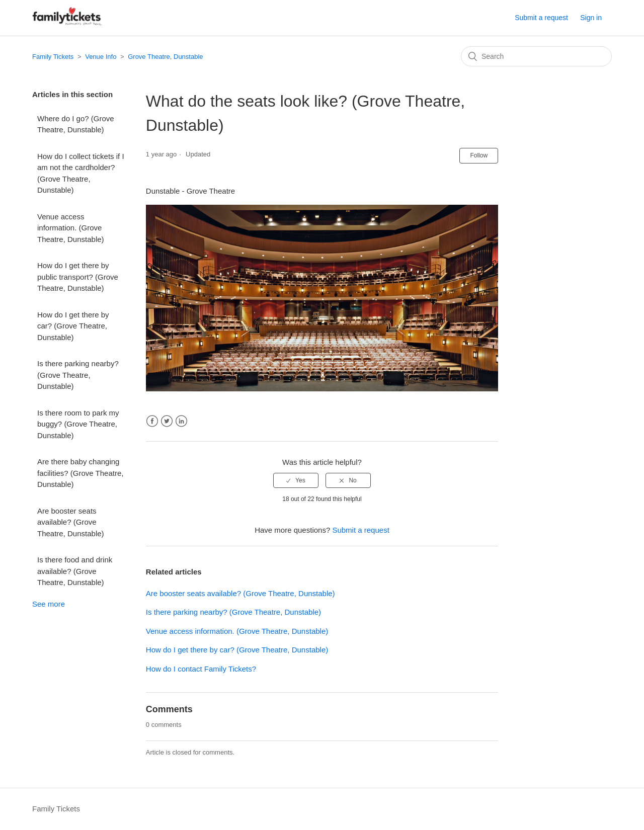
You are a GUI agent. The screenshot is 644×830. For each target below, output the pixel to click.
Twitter (167, 421)
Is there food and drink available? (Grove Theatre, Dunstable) (75, 571)
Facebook (152, 421)
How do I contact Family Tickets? (201, 669)
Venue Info (101, 57)
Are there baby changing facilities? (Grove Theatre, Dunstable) (80, 473)
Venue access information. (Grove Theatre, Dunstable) (71, 228)
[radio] (296, 480)
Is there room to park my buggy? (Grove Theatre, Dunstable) (78, 424)
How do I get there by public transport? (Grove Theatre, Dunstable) (78, 277)
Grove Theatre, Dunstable (165, 57)
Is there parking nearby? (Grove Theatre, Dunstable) (78, 375)
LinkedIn (181, 421)
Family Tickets (53, 57)
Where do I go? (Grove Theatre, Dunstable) (76, 124)
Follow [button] (479, 155)
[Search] (536, 56)
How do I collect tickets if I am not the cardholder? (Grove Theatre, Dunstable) (81, 173)
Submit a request (541, 18)
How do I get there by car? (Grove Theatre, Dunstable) (73, 326)
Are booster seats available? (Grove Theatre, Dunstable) (71, 522)
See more (49, 604)
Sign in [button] (591, 18)
